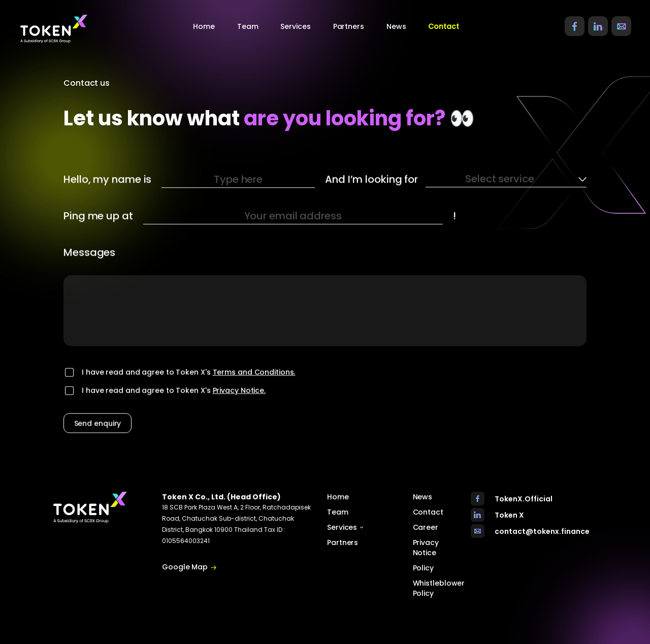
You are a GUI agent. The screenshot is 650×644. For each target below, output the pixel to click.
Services (345, 527)
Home (204, 26)
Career (426, 527)
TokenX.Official (524, 499)
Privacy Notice (426, 548)
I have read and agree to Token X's (188, 386)
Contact (443, 26)
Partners (349, 26)
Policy (423, 568)
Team (248, 26)
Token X (509, 515)
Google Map (189, 567)
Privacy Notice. (239, 404)
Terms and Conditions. (254, 386)
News (396, 26)
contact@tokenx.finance (542, 531)
